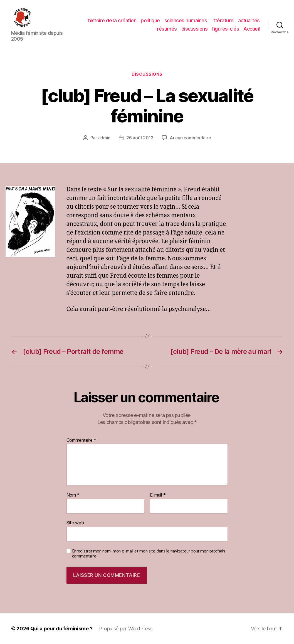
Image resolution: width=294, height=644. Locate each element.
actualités (249, 20)
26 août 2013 (140, 137)
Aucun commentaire (190, 137)
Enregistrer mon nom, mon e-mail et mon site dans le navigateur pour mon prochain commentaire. (149, 553)
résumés (167, 29)
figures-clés (225, 29)
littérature (223, 20)
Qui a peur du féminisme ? (61, 628)
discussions (195, 29)
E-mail (158, 495)
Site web (75, 522)
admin (104, 137)
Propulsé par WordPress (126, 628)
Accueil (252, 29)
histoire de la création (112, 20)
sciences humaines (186, 20)
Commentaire (81, 440)
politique (150, 20)
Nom (73, 495)
